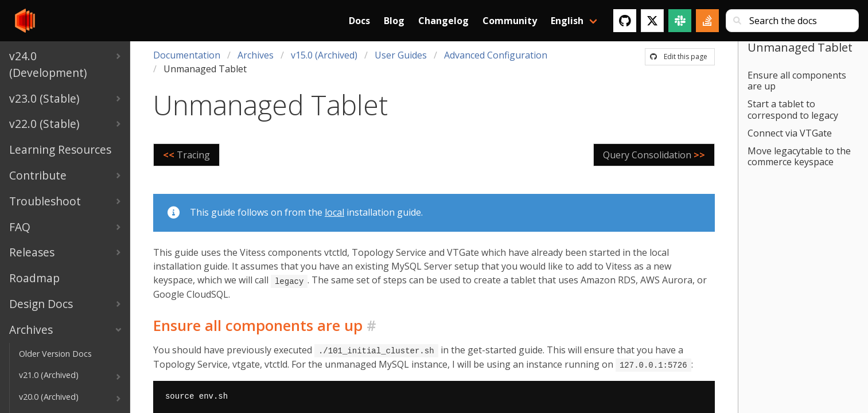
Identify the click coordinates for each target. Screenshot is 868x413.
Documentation (187, 55)
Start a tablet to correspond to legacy (793, 109)
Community (510, 21)
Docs (359, 21)
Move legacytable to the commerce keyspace (799, 156)
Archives (256, 55)
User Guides (401, 55)
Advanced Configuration (496, 55)
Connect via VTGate (790, 133)
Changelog (443, 21)
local (334, 212)
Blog (394, 21)
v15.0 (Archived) (324, 55)
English (567, 21)
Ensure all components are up (797, 81)
